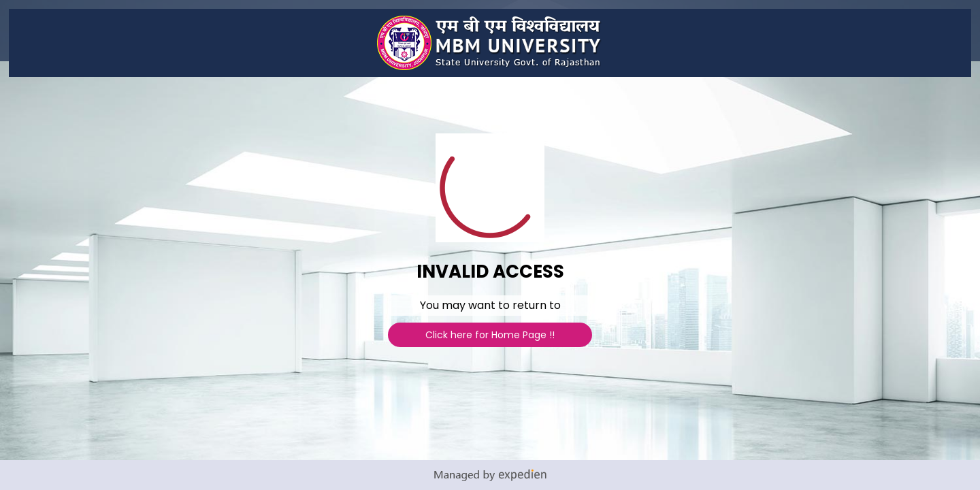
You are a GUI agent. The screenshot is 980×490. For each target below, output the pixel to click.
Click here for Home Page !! (490, 335)
